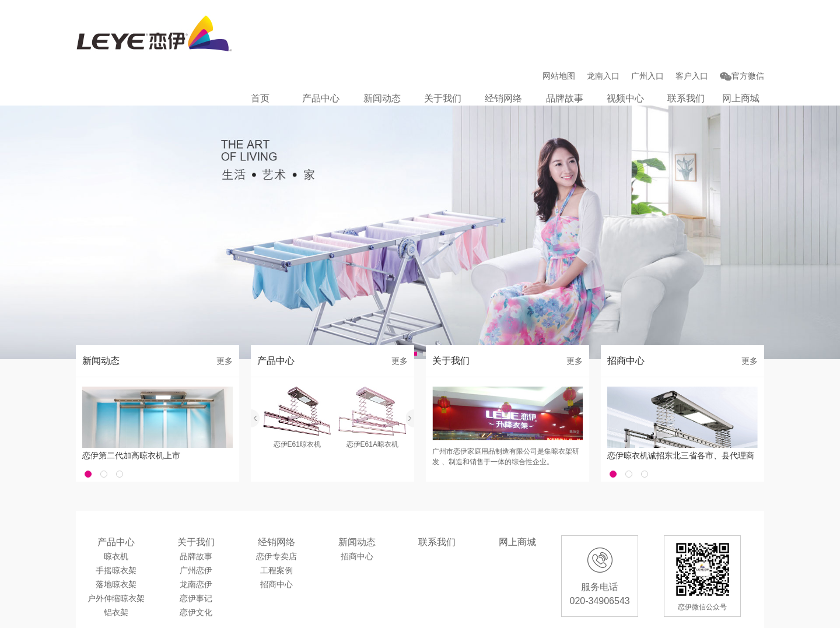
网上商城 (741, 46)
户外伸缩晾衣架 (116, 555)
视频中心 (628, 46)
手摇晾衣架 (116, 527)
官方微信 (742, 23)
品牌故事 (568, 46)
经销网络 (508, 46)
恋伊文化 (196, 569)
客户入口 (692, 23)
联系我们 (688, 46)
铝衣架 (116, 569)
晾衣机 (116, 513)
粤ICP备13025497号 (314, 614)
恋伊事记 (196, 555)
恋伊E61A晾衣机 (372, 401)
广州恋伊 (196, 527)
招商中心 (276, 541)
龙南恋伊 (196, 541)
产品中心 (327, 46)
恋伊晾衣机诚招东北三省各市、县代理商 (681, 412)
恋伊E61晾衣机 (297, 401)
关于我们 (447, 46)
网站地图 (559, 23)
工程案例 (276, 527)
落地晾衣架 (116, 541)
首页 (267, 46)
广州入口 (647, 23)
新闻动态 (387, 46)
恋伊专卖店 (276, 513)
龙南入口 (603, 23)
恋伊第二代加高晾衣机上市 (131, 412)
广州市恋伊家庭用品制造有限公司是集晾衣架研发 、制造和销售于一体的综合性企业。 (506, 413)
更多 (225, 318)
